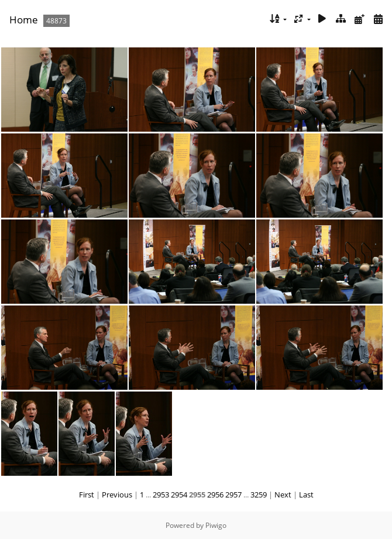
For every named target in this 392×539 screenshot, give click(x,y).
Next (283, 495)
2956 (215, 495)
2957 (233, 495)
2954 (179, 495)
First (87, 495)
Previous (117, 495)
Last (306, 495)
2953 (161, 495)
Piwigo (216, 525)
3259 (259, 495)
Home (24, 20)
